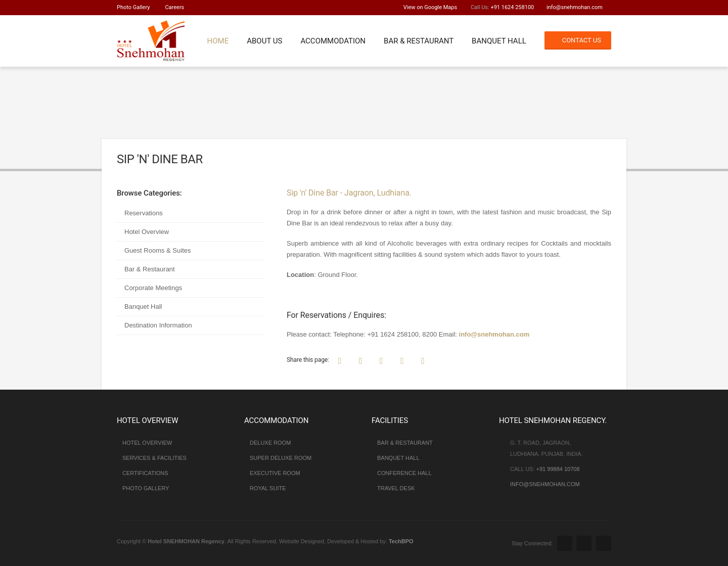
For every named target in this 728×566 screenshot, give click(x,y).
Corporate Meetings (153, 288)
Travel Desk (396, 488)
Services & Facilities (154, 458)
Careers (174, 7)
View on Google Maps (430, 7)
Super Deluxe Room (281, 458)
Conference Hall (404, 473)
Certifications (145, 473)
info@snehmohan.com (575, 7)
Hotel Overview (147, 232)
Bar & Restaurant (419, 41)
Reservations (144, 213)
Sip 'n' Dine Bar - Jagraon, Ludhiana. (349, 193)
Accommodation (333, 41)
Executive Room (275, 473)
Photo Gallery (133, 7)
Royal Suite (268, 488)
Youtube (604, 543)
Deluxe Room (270, 443)
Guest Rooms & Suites (158, 250)
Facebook (565, 543)
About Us (264, 41)
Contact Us (582, 40)
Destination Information (158, 325)
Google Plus (584, 543)
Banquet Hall (499, 41)
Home (218, 41)
